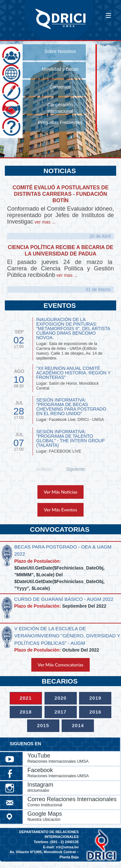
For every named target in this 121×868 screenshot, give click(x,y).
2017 (60, 712)
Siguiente (76, 469)
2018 (26, 712)
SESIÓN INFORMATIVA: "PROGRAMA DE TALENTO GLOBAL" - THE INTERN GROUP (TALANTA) (70, 438)
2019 (95, 698)
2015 (43, 725)
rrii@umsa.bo (67, 847)
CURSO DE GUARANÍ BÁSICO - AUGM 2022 (64, 599)
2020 (60, 698)
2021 (26, 698)
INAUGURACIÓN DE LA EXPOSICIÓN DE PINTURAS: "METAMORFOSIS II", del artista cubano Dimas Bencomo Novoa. (73, 329)
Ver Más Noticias (61, 492)
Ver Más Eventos (60, 510)
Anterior (44, 469)
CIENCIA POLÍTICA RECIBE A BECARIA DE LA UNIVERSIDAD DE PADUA (60, 251)
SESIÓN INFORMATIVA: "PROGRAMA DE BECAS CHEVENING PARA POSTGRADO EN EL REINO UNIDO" (71, 407)
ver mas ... (44, 222)
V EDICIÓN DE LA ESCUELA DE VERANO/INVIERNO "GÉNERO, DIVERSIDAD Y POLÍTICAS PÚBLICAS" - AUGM (67, 636)
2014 (78, 725)
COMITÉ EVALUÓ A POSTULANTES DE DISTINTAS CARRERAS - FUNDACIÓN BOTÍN (60, 194)
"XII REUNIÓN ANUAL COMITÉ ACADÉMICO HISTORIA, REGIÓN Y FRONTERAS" (73, 373)
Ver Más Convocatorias (61, 665)
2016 (95, 712)
